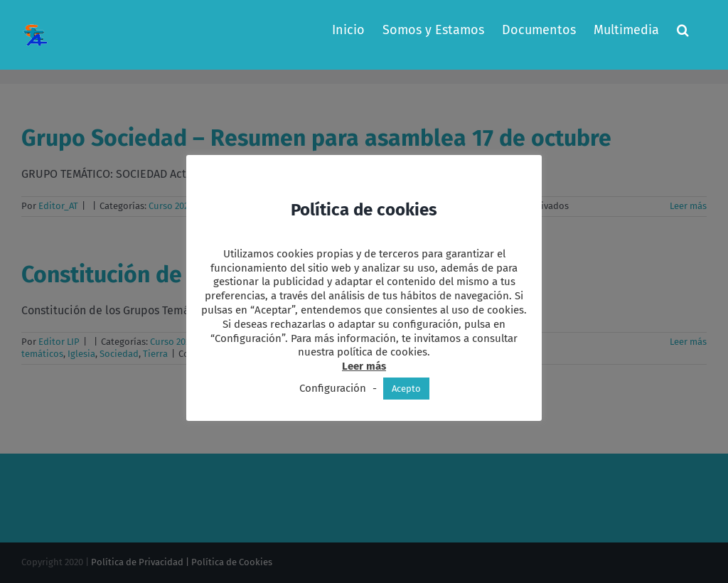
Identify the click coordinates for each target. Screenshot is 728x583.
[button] (683, 30)
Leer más (364, 366)
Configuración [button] (333, 388)
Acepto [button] (406, 389)
